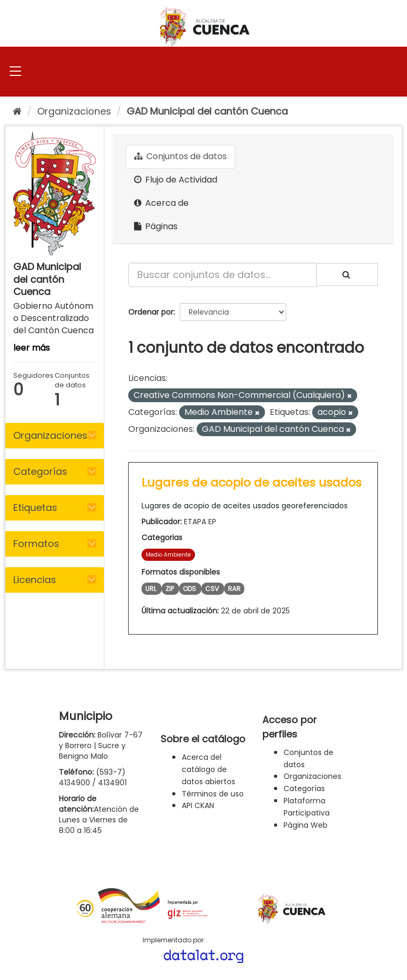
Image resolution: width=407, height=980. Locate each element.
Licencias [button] (35, 580)
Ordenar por (151, 312)
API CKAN (198, 805)
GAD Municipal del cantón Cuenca (207, 111)
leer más (32, 348)
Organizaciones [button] (50, 435)
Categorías (304, 788)
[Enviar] (347, 275)
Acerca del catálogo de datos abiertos (209, 769)
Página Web (306, 825)
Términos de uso (213, 794)
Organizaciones (74, 111)
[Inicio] (17, 111)
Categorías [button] (40, 471)
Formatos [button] (36, 544)
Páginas (156, 226)
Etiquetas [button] (35, 508)
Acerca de (161, 203)
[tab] (55, 436)
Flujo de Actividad (176, 180)
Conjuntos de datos (180, 156)
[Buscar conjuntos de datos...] (223, 275)
